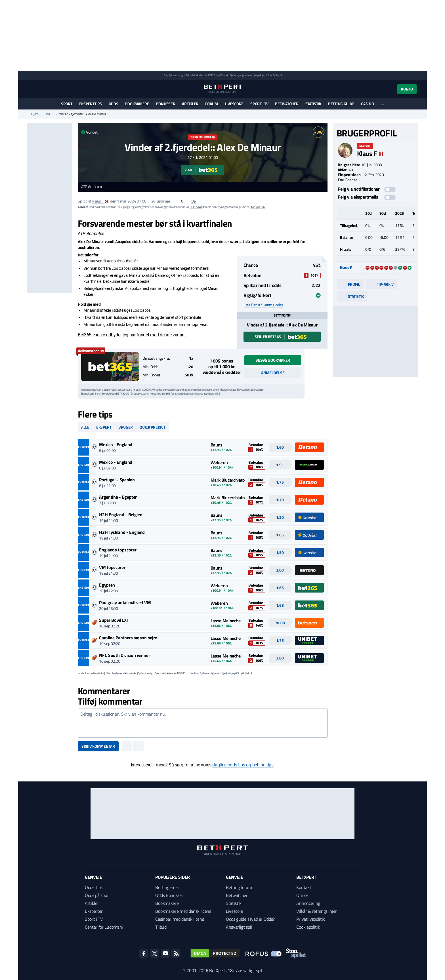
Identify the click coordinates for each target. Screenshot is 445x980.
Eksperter (94, 911)
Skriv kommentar (98, 746)
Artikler (190, 104)
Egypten (107, 585)
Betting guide (341, 104)
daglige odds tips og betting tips (243, 765)
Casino (367, 104)
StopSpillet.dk (275, 75)
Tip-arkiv (381, 284)
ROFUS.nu (213, 75)
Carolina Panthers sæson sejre (128, 638)
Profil (350, 284)
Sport (67, 104)
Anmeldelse (273, 373)
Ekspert (104, 427)
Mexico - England (116, 444)
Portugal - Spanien (117, 480)
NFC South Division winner (124, 655)
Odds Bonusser (169, 895)
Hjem (35, 114)
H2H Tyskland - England (122, 532)
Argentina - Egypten (118, 497)
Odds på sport (97, 895)
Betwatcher (287, 104)
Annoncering (308, 903)
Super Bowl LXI (114, 620)
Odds (114, 104)
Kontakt (304, 887)
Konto (407, 89)
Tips (47, 114)
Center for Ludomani (104, 927)
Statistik (313, 104)
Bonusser (166, 104)
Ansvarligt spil (239, 927)
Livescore (234, 104)
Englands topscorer (118, 550)
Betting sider (167, 887)
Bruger (126, 427)
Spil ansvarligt (176, 75)
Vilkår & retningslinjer (317, 911)
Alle (85, 427)
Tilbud (161, 927)
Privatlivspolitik (311, 919)
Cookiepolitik (308, 927)
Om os (302, 895)
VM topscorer (112, 567)
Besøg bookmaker (273, 360)
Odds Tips (94, 887)
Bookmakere (137, 104)
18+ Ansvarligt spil (245, 970)
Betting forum (239, 887)
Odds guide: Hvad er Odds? (250, 919)
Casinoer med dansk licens (180, 919)
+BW (318, 132)
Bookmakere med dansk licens (183, 911)
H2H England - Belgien (121, 515)
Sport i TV (259, 104)
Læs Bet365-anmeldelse (264, 305)
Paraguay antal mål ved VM (125, 602)
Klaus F (98, 201)
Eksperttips (91, 104)
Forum (212, 104)
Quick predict (152, 427)
